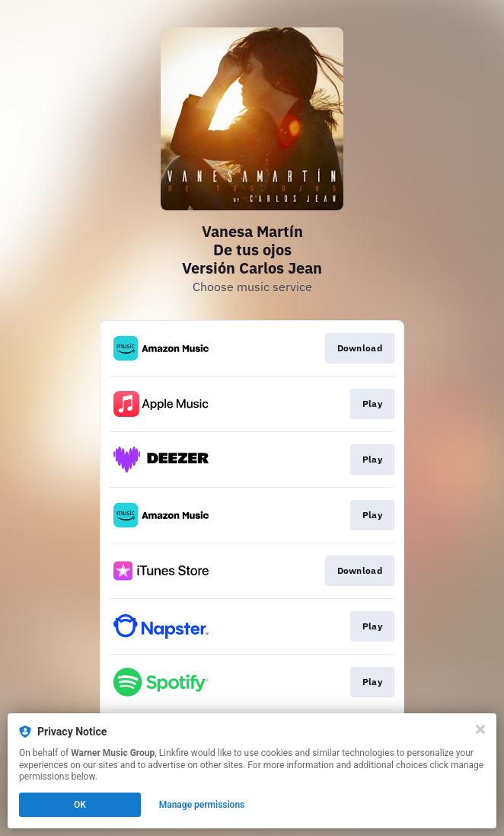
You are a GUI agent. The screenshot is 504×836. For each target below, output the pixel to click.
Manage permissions (202, 805)
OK (80, 805)
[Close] (480, 729)
